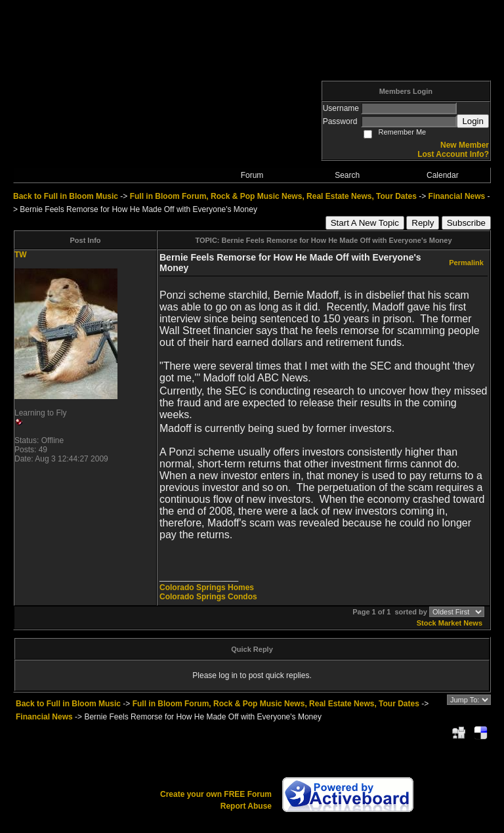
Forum (252, 175)
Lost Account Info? (453, 154)
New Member (465, 145)
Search (347, 175)
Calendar (443, 175)
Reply (423, 223)
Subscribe (466, 223)
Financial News (457, 196)
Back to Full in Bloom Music (66, 196)
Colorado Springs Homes (207, 587)
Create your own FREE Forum (216, 794)
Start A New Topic (365, 223)
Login (473, 121)
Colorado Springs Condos (208, 597)
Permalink (466, 263)
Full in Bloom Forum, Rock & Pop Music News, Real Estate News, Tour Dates (273, 196)
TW (21, 255)
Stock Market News (450, 623)
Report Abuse (246, 806)
